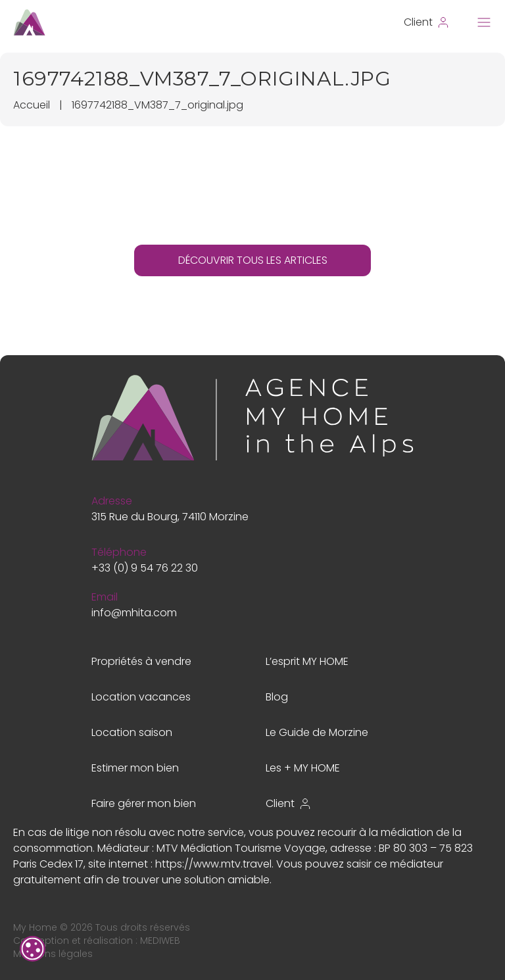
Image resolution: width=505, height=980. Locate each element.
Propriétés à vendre (141, 661)
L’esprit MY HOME (307, 661)
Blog (277, 697)
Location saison (132, 732)
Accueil (32, 105)
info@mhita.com (134, 613)
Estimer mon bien (135, 768)
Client (289, 803)
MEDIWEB (160, 941)
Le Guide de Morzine (317, 732)
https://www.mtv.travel (213, 864)
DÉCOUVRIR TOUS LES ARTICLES (253, 260)
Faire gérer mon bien (144, 803)
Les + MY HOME (303, 768)
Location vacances (141, 697)
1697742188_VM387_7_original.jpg (157, 105)
